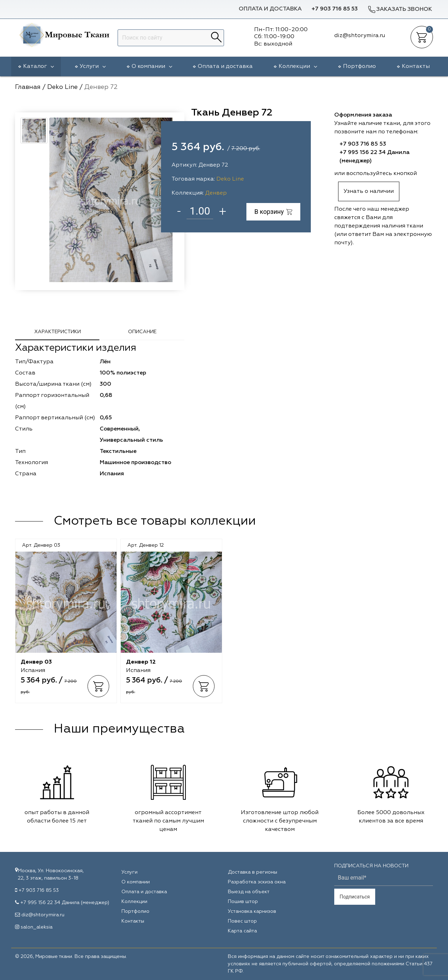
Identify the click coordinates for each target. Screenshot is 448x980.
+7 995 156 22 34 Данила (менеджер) (65, 903)
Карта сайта (242, 931)
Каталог (38, 66)
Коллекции (298, 66)
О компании (152, 66)
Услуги (93, 66)
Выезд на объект (249, 892)
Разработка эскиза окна (257, 882)
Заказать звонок (400, 9)
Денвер (216, 193)
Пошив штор (243, 902)
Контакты (416, 66)
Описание (142, 332)
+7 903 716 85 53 (335, 9)
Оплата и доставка (270, 9)
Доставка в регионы (253, 872)
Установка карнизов (252, 911)
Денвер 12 (141, 662)
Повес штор (242, 921)
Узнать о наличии (369, 191)
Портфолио (359, 66)
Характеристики (58, 332)
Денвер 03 (36, 662)
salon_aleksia (37, 927)
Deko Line (230, 179)
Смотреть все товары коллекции (155, 521)
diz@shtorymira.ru (43, 915)
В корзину (274, 212)
